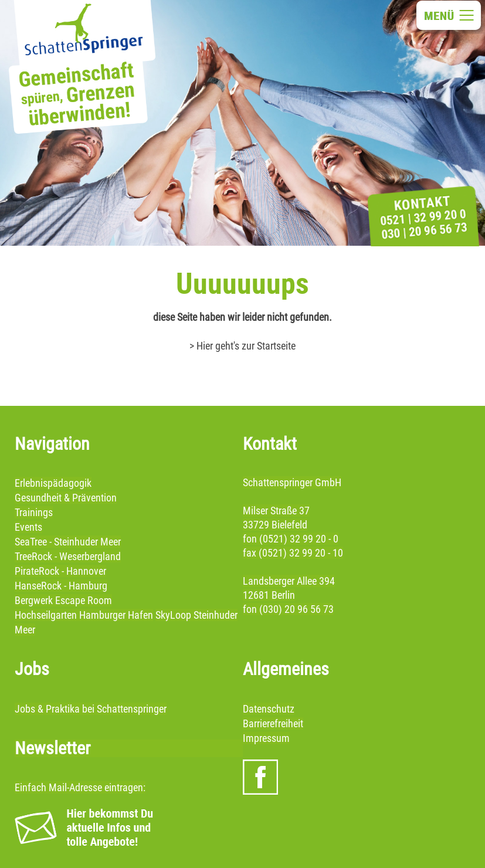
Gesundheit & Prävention (66, 498)
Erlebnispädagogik (53, 483)
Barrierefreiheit (273, 723)
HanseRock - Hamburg (61, 586)
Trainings (34, 512)
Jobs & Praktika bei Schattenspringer (91, 709)
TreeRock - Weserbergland (68, 556)
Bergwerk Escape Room (63, 600)
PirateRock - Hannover (60, 571)
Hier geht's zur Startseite (246, 346)
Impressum (266, 738)
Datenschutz (269, 709)
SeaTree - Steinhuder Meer (68, 542)
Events (28, 527)
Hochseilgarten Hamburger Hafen (84, 615)
